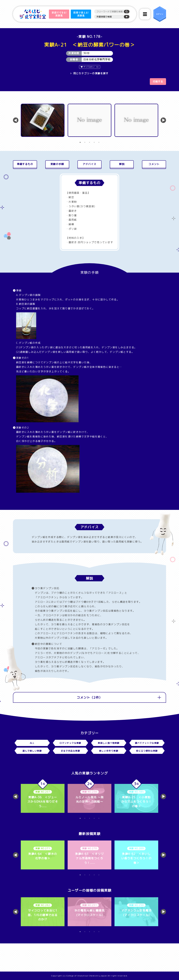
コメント (154, 164)
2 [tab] (85, 142)
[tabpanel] (43, 120)
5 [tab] (99, 142)
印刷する (158, 81)
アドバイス (89, 164)
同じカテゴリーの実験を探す (91, 73)
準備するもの (25, 164)
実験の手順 (57, 164)
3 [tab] (89, 142)
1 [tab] (80, 142)
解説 (122, 164)
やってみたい (90, 67)
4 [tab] (94, 142)
